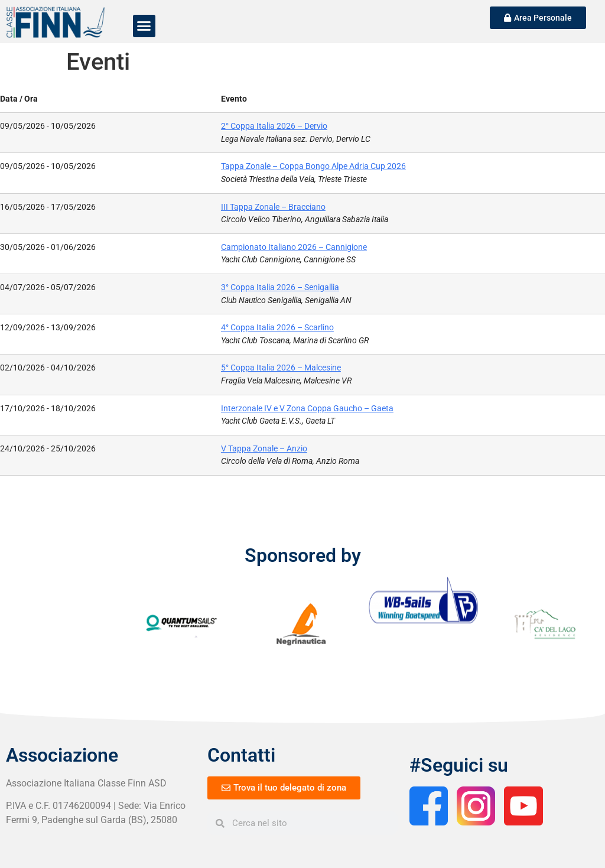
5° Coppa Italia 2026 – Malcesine (281, 368)
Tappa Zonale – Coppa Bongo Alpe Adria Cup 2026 (313, 166)
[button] (144, 26)
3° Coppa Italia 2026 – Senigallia (280, 287)
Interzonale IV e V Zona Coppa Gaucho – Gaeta (307, 409)
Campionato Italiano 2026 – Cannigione (294, 247)
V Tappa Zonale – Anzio (264, 449)
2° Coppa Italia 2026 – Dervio (274, 126)
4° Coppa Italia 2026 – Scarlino (277, 328)
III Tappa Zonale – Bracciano (273, 207)
